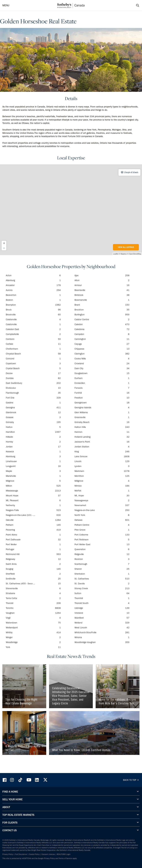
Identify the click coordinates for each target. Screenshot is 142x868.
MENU (6, 5)
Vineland (102, 613)
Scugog (33, 569)
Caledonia (102, 329)
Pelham (33, 525)
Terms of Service (65, 858)
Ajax (102, 275)
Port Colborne (102, 535)
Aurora (33, 290)
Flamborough (33, 393)
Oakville (33, 520)
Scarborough (102, 564)
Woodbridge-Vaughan (102, 642)
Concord (33, 359)
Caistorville (33, 324)
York (33, 647)
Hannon (102, 432)
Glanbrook (33, 412)
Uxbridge (102, 608)
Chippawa (102, 349)
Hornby (33, 442)
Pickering (33, 530)
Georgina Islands (102, 407)
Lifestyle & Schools (129, 172)
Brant (102, 305)
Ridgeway (33, 559)
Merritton (102, 476)
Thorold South (102, 603)
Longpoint (33, 466)
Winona (102, 637)
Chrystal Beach (33, 354)
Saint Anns (33, 564)
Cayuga (102, 344)
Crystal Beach (33, 368)
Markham (102, 471)
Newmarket (102, 505)
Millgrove (102, 481)
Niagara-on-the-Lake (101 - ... (33, 515)
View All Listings (126, 247)
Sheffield (33, 574)
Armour (102, 285)
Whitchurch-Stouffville (102, 632)
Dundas (33, 378)
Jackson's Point (102, 442)
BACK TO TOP (131, 780)
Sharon (102, 569)
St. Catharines (102, 579)
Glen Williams (102, 412)
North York (102, 515)
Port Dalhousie (33, 540)
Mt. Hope (102, 496)
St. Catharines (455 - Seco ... (33, 584)
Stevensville (33, 588)
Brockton (102, 310)
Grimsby (33, 422)
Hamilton (33, 432)
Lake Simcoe (102, 456)
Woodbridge (33, 642)
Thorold (33, 603)
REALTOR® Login (64, 854)
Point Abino (33, 535)
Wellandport (33, 628)
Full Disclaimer (21, 854)
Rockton (102, 559)
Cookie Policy (34, 854)
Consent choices (48, 854)
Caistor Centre (102, 319)
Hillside (33, 437)
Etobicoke (33, 388)
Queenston (102, 549)
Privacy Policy (8, 854)
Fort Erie (33, 398)
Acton (33, 275)
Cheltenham (33, 349)
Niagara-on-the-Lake (102, 510)
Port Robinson (102, 540)
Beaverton (33, 295)
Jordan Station (102, 447)
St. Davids (102, 584)
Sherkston (102, 574)
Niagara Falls (33, 510)
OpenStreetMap (135, 254)
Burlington (102, 315)
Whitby (33, 632)
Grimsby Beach (102, 422)
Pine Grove (102, 530)
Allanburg (33, 280)
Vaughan (33, 613)
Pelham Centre (102, 525)
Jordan (33, 447)
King (102, 452)
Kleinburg (33, 456)
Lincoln (102, 461)
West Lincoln (102, 628)
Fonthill (102, 393)
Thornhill (102, 598)
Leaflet (116, 254)
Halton (33, 427)
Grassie (33, 417)
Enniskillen (102, 383)
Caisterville (33, 319)
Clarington (102, 354)
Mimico (102, 486)
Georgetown (102, 403)
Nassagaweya (102, 500)
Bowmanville (102, 300)
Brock (33, 310)
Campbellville (33, 334)
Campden (102, 334)
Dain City (102, 368)
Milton (33, 486)
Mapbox (124, 254)
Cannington (102, 339)
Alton (102, 280)
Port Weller (33, 544)
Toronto (33, 608)
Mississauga (33, 491)
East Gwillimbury (33, 383)
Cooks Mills (102, 359)
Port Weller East (102, 544)
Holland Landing (102, 437)
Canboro (33, 339)
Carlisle (33, 344)
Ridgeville (102, 554)
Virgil (33, 618)
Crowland (102, 363)
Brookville (33, 315)
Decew (33, 373)
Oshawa (102, 520)
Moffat (102, 491)
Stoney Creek (102, 588)
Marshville (33, 476)
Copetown (33, 363)
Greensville (102, 417)
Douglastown (102, 373)
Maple (33, 471)
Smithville (33, 579)
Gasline (33, 403)
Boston (33, 300)
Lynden (102, 466)
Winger (33, 637)
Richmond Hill (33, 554)
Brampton (33, 305)
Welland (102, 623)
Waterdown (33, 623)
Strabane (33, 593)
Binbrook (102, 295)
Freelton (102, 398)
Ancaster (33, 285)
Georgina (33, 407)
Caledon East (33, 329)
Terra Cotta (33, 598)
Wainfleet (102, 618)
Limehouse (33, 461)
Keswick (33, 452)
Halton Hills (102, 427)
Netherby (33, 505)
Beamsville (102, 290)
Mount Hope (33, 496)
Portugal (33, 549)
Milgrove (33, 481)
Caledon (102, 324)
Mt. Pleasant (33, 500)
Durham (102, 378)
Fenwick (102, 388)
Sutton (102, 593)
